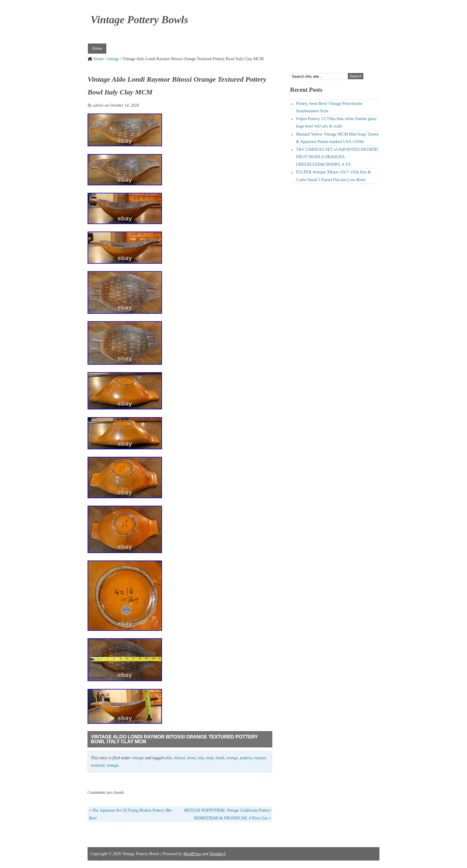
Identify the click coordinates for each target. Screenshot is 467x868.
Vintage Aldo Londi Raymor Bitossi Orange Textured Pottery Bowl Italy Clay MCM (174, 739)
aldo (168, 758)
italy (210, 758)
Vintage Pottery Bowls (139, 20)
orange (232, 758)
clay (201, 758)
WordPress (192, 854)
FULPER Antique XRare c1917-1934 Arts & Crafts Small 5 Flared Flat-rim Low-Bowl (334, 176)
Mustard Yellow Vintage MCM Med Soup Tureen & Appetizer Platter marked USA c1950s (337, 138)
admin (98, 105)
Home (97, 48)
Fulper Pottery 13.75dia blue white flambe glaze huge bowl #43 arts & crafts (336, 122)
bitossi (180, 758)
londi (220, 758)
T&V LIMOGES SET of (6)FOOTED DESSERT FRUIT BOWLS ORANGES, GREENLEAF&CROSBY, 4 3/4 (337, 157)
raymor (260, 758)
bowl (191, 758)
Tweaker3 (217, 854)
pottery (246, 758)
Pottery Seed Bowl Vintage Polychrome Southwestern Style (329, 107)
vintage (113, 59)
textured (98, 765)
